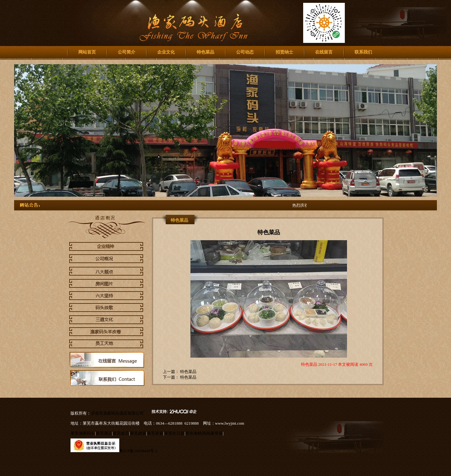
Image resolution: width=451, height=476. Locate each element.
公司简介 (127, 52)
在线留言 (324, 52)
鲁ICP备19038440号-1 (138, 451)
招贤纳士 (284, 52)
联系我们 (363, 52)
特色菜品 (205, 52)
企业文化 (166, 52)
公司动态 (245, 52)
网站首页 (87, 52)
